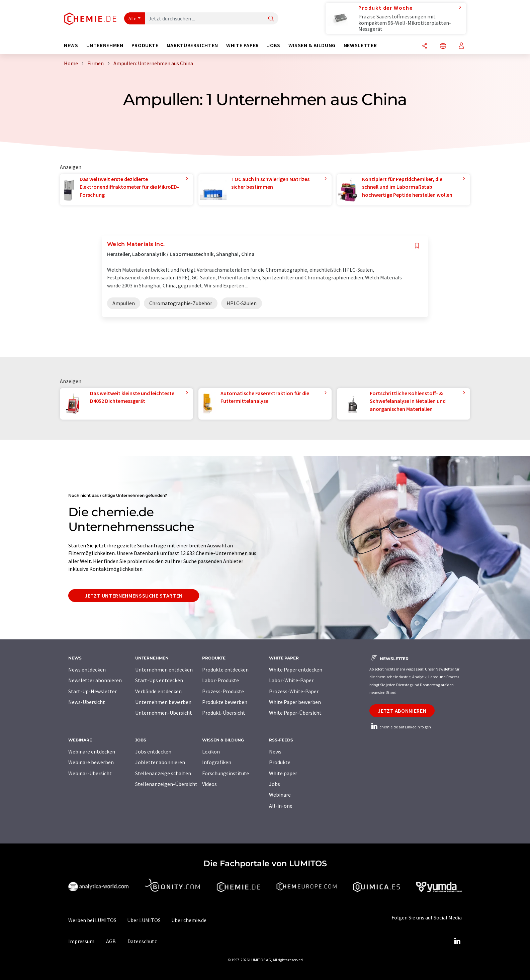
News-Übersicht (87, 702)
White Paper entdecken (296, 670)
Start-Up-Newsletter (93, 691)
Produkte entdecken (225, 670)
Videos (209, 784)
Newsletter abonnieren (95, 680)
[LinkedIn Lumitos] (457, 941)
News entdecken (87, 670)
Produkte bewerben (225, 702)
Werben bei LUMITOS (92, 920)
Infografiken (217, 762)
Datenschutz (142, 941)
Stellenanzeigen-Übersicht (166, 784)
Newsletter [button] (360, 45)
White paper (283, 773)
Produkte (280, 762)
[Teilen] (425, 46)
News (275, 751)
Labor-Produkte (220, 680)
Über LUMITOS (144, 920)
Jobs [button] (274, 45)
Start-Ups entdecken (159, 680)
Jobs (275, 784)
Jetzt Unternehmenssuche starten (134, 596)
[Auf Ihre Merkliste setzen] (417, 246)
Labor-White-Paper (291, 680)
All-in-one (281, 806)
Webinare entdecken (92, 751)
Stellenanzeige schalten (163, 773)
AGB (111, 941)
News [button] (71, 45)
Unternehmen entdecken (164, 670)
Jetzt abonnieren (402, 711)
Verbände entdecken (158, 691)
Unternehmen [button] (105, 45)
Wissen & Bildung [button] (312, 45)
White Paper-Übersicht (295, 713)
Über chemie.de (189, 920)
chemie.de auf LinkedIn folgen (400, 727)
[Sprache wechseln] (443, 46)
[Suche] (271, 19)
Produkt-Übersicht (224, 713)
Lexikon (211, 751)
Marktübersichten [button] (192, 45)
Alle (132, 18)
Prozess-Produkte (223, 691)
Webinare (280, 795)
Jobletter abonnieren (160, 762)
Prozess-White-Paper (294, 691)
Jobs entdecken (153, 751)
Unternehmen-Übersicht (164, 713)
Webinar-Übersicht (90, 773)
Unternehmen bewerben (163, 702)
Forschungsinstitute (226, 773)
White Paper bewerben (295, 702)
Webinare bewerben (91, 762)
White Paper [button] (243, 45)
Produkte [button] (145, 45)
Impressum (81, 941)
